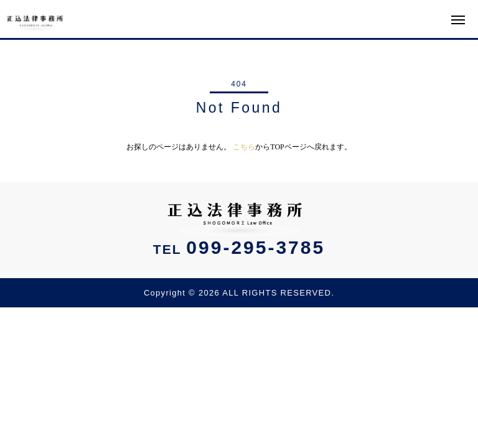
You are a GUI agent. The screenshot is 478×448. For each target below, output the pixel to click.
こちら (244, 147)
